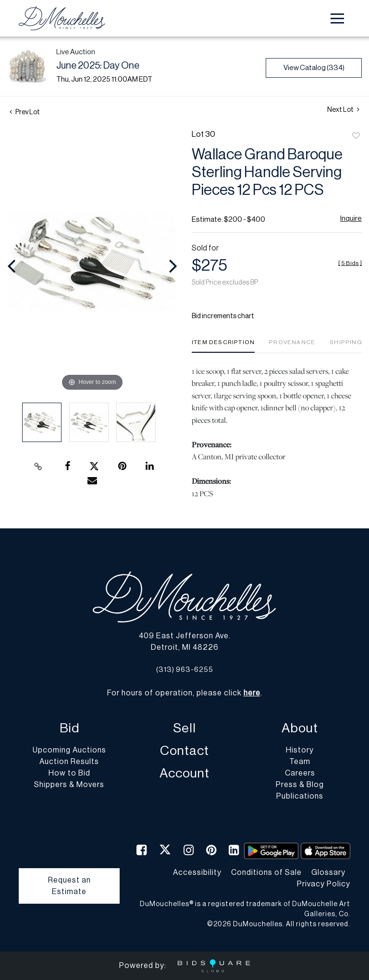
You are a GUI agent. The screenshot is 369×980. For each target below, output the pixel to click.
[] (350, 263)
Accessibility (197, 872)
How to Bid (69, 773)
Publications (300, 796)
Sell (184, 728)
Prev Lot (25, 112)
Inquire (351, 219)
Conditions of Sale (266, 872)
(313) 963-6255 (185, 670)
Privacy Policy (324, 884)
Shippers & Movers (69, 785)
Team (300, 762)
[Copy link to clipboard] (38, 466)
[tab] (223, 346)
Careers (300, 773)
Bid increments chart (223, 316)
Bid (69, 728)
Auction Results (69, 762)
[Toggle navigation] (337, 18)
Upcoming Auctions (69, 750)
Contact (184, 751)
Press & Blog (300, 785)
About (300, 728)
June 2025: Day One (98, 66)
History (300, 750)
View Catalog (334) (314, 68)
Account (184, 773)
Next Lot (343, 110)
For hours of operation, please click (184, 693)
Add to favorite (356, 136)
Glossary (328, 872)
